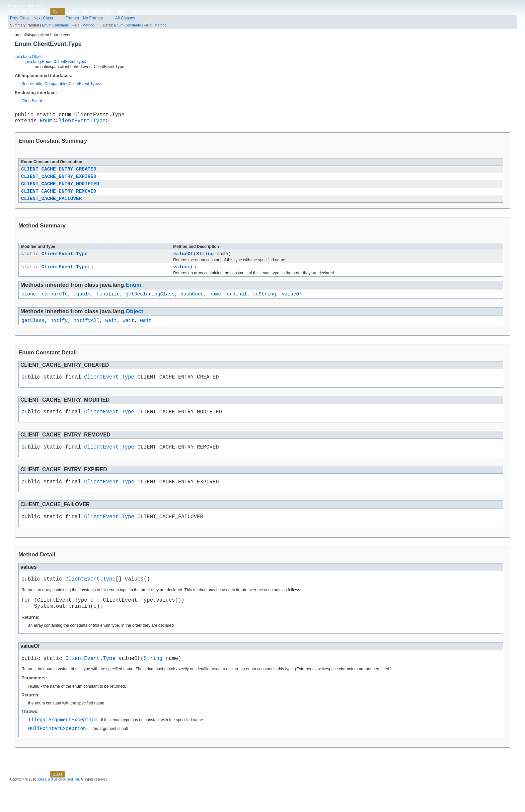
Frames (72, 18)
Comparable (55, 84)
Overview (18, 11)
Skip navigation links (26, 6)
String (205, 262)
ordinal (237, 304)
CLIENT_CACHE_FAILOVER (51, 206)
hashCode (192, 304)
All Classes (125, 18)
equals (82, 304)
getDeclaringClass (150, 304)
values (182, 276)
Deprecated (102, 11)
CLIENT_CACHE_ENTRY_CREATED (59, 172)
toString (264, 304)
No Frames (93, 18)
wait (111, 332)
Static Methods (72, 250)
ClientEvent (32, 101)
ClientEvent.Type (70, 62)
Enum (46, 123)
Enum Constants (55, 25)
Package (39, 11)
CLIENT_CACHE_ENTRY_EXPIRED (59, 181)
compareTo (55, 304)
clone (29, 304)
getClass (33, 332)
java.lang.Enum (39, 62)
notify (59, 332)
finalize (108, 304)
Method (88, 25)
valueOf (183, 262)
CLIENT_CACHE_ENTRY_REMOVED (59, 197)
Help (135, 11)
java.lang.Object (29, 57)
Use (72, 11)
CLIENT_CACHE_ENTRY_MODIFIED (60, 189)
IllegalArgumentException (63, 745)
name (215, 304)
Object (134, 322)
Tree (84, 11)
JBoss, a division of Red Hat (58, 806)
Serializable (32, 84)
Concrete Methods (115, 250)
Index (121, 11)
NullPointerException (57, 755)
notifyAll (86, 332)
